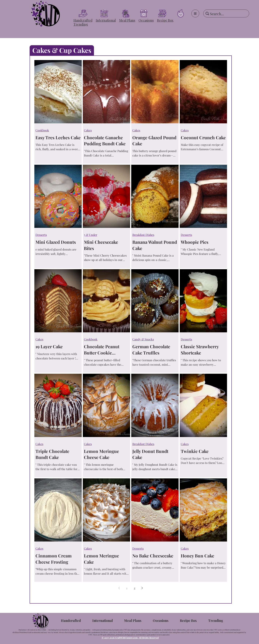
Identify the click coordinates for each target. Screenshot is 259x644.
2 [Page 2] (135, 588)
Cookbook (42, 130)
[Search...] (226, 14)
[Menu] (195, 13)
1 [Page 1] (127, 588)
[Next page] (142, 588)
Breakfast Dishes (143, 235)
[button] (83, 20)
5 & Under (91, 235)
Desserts (41, 235)
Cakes (88, 130)
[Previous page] (119, 588)
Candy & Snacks (143, 339)
